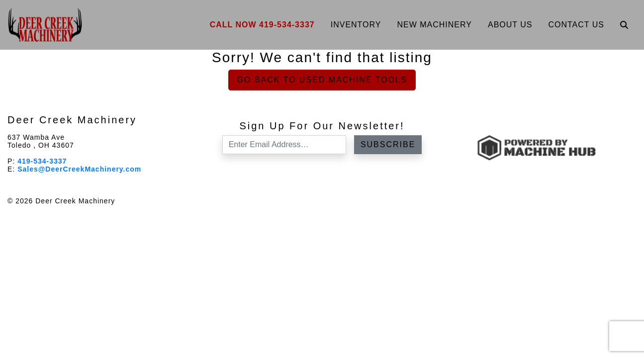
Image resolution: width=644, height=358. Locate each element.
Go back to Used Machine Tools (322, 80)
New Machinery (434, 25)
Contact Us (576, 25)
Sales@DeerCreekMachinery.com (79, 169)
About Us (510, 25)
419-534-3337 (42, 161)
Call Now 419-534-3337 (262, 25)
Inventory (356, 25)
